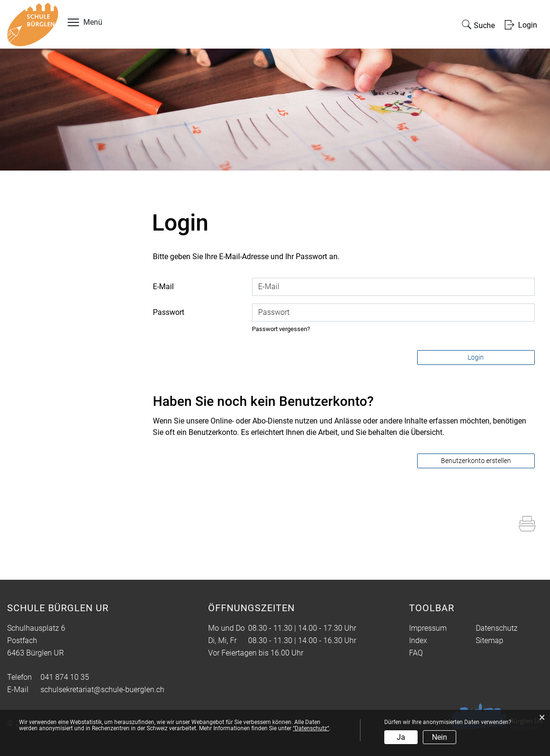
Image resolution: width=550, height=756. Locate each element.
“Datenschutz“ (311, 728)
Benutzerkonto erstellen (476, 461)
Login (476, 357)
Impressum (428, 628)
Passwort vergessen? (281, 329)
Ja (401, 737)
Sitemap (490, 640)
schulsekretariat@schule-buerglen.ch (102, 690)
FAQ (416, 653)
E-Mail (163, 287)
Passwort (169, 312)
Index (418, 640)
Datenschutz (497, 628)
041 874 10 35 (65, 677)
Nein (440, 737)
